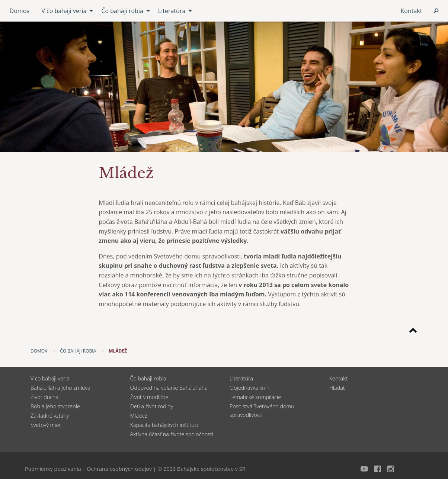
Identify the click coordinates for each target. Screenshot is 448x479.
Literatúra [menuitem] (172, 11)
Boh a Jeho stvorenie (55, 406)
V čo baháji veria (50, 378)
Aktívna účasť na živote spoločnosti (172, 434)
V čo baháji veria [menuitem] (64, 11)
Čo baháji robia (148, 378)
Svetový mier (46, 425)
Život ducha (44, 397)
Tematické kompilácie (255, 397)
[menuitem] (436, 11)
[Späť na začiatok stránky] (413, 332)
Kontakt (339, 378)
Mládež (139, 416)
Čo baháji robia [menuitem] (122, 11)
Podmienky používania (53, 469)
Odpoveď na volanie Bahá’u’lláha (169, 388)
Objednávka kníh (250, 388)
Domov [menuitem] (20, 11)
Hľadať (337, 388)
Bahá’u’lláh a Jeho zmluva (60, 388)
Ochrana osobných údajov (119, 469)
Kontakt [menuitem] (411, 11)
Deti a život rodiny (152, 406)
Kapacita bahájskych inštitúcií (165, 425)
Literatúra (241, 378)
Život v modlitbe (149, 397)
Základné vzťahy (50, 416)
